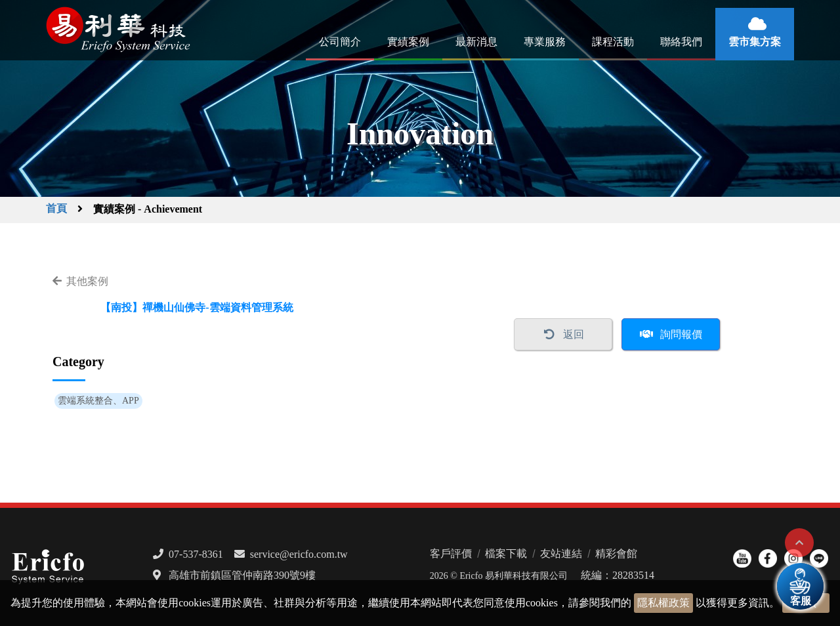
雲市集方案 (755, 42)
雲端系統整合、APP (98, 401)
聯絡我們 (681, 42)
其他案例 (87, 281)
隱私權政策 (663, 603)
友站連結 (561, 553)
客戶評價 (451, 553)
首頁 (56, 209)
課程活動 (613, 42)
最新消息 (476, 42)
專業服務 (545, 42)
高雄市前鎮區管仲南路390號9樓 (242, 575)
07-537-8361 (196, 554)
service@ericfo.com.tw (299, 554)
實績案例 (408, 42)
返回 (574, 334)
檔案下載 (506, 553)
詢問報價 (681, 334)
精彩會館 (616, 553)
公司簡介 (340, 42)
